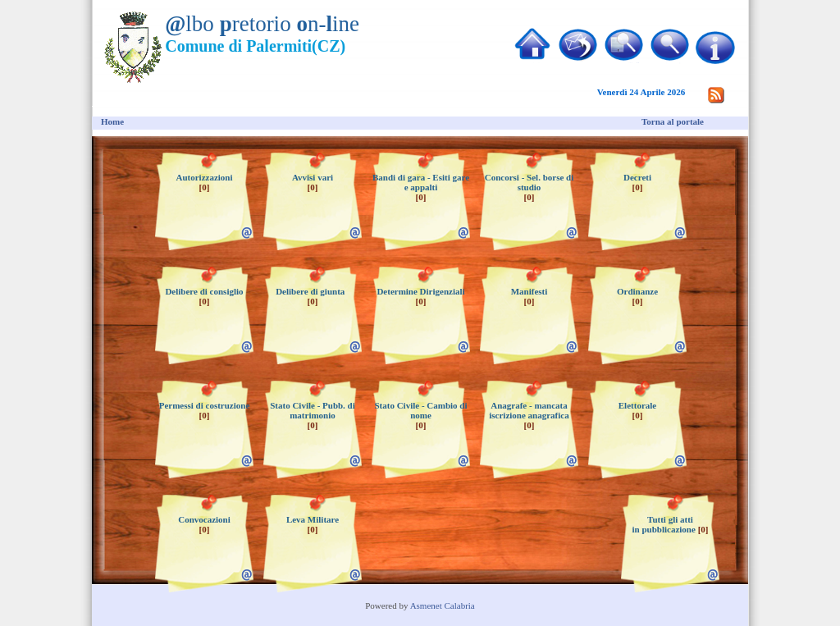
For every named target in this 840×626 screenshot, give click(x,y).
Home (112, 121)
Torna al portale (673, 121)
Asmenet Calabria (443, 605)
